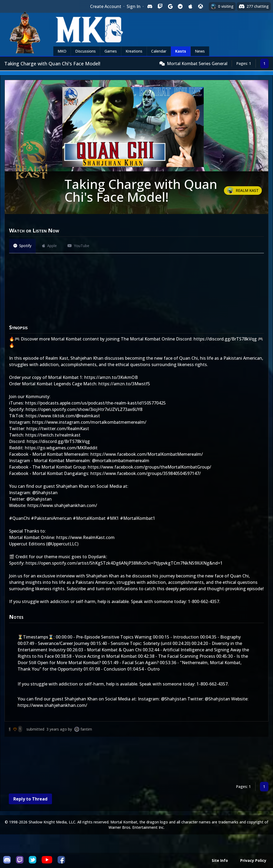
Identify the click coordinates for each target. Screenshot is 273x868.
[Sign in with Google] (170, 6)
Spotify (22, 246)
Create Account (106, 6)
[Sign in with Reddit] (180, 6)
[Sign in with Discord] (150, 6)
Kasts (181, 51)
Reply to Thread (30, 799)
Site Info (220, 860)
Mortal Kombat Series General (197, 64)
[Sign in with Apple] (190, 6)
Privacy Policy (253, 860)
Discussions (85, 51)
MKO (62, 51)
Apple (49, 246)
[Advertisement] (136, 760)
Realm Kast (247, 190)
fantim (86, 729)
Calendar (159, 51)
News (200, 51)
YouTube (78, 246)
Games (111, 51)
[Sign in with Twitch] (160, 6)
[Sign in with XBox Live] (200, 6)
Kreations (134, 51)
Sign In (134, 6)
